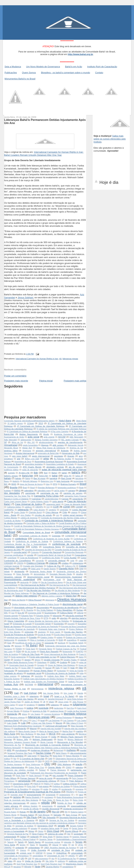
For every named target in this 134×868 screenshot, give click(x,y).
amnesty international (46, 451)
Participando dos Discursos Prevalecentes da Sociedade (54, 773)
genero (28, 660)
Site (69, 834)
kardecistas (59, 708)
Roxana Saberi (27, 815)
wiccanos (17, 867)
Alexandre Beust (11, 448)
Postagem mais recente (16, 381)
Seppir (66, 829)
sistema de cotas (55, 834)
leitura (24, 714)
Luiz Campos (68, 721)
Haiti (65, 668)
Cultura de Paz (54, 566)
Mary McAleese (27, 734)
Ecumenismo (50, 613)
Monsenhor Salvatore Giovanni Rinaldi (20, 742)
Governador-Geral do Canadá (21, 665)
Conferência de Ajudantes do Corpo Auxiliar (51, 539)
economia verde (35, 613)
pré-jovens (44, 786)
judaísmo (55, 705)
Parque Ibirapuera (58, 770)
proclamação (67, 789)
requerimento (47, 806)
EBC (6, 613)
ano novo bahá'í (20, 456)
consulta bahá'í (20, 552)
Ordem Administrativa (14, 767)
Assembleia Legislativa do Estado (60, 464)
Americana (27, 451)
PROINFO (70, 792)
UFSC (81, 845)
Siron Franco (38, 834)
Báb (36, 473)
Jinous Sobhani (25, 298)
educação (57, 616)
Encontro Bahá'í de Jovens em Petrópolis (41, 627)
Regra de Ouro (62, 800)
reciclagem (49, 797)
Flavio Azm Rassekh (49, 651)
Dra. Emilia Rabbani (45, 610)
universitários (38, 856)
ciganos (74, 512)
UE (73, 845)
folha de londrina (11, 654)
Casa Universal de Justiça (28, 504)
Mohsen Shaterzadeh (43, 739)
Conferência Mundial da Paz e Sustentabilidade (26, 544)
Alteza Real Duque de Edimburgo (51, 448)
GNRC (53, 662)
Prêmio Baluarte (80, 786)
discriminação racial (73, 604)
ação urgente (49, 437)
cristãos (65, 563)
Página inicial (46, 381)
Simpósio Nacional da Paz (18, 834)
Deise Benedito (23, 574)
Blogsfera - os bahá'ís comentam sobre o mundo (66, 73)
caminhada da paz (49, 493)
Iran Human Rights (51, 693)
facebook (61, 643)
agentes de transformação (70, 442)
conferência (21, 539)
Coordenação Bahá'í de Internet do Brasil (54, 555)
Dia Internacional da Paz (59, 585)
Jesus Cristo (63, 702)
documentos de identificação (66, 607)
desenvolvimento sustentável (20, 579)
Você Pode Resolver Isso (27, 864)
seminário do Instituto (24, 826)
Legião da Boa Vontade (77, 711)
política (57, 784)
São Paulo (32, 817)
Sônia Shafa (48, 837)
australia (11, 473)
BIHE (14, 484)
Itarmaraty (9, 699)
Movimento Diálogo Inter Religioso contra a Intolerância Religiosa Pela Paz (55, 748)
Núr (15, 759)
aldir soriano (58, 445)
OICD (47, 761)
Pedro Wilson (10, 778)
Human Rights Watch (43, 671)
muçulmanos (21, 750)
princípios (36, 789)
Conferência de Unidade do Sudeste (32, 541)
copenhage (12, 558)
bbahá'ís (16, 481)
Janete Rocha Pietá (12, 702)
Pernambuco (9, 781)
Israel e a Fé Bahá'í (64, 696)
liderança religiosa (17, 718)
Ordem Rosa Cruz (36, 767)
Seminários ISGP (45, 826)
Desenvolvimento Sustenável (68, 577)
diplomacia (50, 600)
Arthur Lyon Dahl (32, 459)
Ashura (7, 461)
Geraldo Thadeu (70, 660)
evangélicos (72, 640)
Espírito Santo (80, 635)
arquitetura (9, 459)
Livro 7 (34, 721)
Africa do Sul (17, 442)
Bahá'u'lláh (28, 476)
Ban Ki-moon (40, 478)
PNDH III (37, 784)
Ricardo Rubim (10, 812)
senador (34, 829)
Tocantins (43, 845)
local (43, 720)
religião (45, 803)
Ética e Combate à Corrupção (43, 640)
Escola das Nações (73, 632)
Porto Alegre (19, 786)
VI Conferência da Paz (67, 859)
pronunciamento (34, 795)
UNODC (72, 856)
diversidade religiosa (24, 607)
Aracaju (71, 456)
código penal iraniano (73, 515)
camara (72, 490)
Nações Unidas (44, 753)
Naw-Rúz (44, 756)
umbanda (20, 848)
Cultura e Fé (70, 566)
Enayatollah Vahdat (43, 624)
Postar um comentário (15, 376)
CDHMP (79, 507)
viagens (83, 858)
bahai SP (79, 476)
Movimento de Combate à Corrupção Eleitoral (48, 745)
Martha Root (67, 731)
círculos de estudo (43, 515)
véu (53, 859)
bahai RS (68, 476)
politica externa (70, 784)
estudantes (22, 640)
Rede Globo (47, 800)
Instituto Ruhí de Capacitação (102, 67)
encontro (71, 624)
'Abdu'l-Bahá (65, 421)
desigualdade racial (52, 580)
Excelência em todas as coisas (28, 643)
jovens (42, 705)
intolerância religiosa (61, 689)
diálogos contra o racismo (52, 596)
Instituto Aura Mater (56, 676)
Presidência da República (18, 789)
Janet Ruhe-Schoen (75, 699)
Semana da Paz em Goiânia (62, 820)
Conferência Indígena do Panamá (68, 541)
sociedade (78, 834)
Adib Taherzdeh (11, 440)
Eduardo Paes (27, 616)
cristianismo (78, 563)
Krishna (26, 711)
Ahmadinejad (11, 445)
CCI (48, 507)
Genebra (17, 660)
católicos (28, 507)
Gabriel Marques (67, 657)
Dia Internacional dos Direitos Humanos (37, 588)
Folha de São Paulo (31, 654)
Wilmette (28, 867)
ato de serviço (76, 467)
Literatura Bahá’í (12, 720)
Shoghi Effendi (72, 831)
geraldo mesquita (52, 660)
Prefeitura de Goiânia (61, 786)
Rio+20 (56, 812)
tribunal (55, 845)
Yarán (37, 867)
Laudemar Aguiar (57, 711)
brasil (83, 484)
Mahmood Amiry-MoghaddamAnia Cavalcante (23, 726)
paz (47, 775)
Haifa (57, 668)
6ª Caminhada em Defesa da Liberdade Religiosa (27, 432)
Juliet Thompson (17, 708)
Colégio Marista (11, 518)
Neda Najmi (58, 756)
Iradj (16, 693)
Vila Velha (50, 861)
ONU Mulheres (64, 764)
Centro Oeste (20, 512)
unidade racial (26, 853)
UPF (81, 856)
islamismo (34, 696)
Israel (46, 696)
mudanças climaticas (40, 750)
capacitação (78, 499)
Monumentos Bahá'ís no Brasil (20, 79)
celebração (23, 510)
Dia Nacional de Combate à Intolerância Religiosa (56, 593)
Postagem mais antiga (75, 381)
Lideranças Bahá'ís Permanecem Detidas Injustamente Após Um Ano (45, 121)
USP (30, 859)
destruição (25, 582)
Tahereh (11, 842)
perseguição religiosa (46, 781)
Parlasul (42, 770)
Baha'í (54, 473)
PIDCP (7, 784)
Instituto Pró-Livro (76, 682)
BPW (55, 484)
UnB (81, 848)
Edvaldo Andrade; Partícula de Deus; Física (22, 618)
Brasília (14, 487)
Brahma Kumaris (68, 484)
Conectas (56, 536)
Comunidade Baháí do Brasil (36, 532)
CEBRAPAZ (9, 510)
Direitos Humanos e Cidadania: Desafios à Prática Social (35, 604)
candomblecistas (51, 499)
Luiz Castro (82, 721)
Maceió (59, 723)
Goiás (73, 662)
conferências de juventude (66, 544)
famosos (18, 646)
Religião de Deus (65, 803)
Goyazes (41, 665)
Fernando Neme (45, 649)
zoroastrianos (68, 867)
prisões (55, 789)
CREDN (20, 563)
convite (30, 555)
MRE (9, 750)
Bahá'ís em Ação (73, 67)
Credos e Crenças (36, 563)
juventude (44, 708)
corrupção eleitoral (57, 560)
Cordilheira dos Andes (51, 558)
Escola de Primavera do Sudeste (19, 635)
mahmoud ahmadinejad (56, 726)
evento (83, 640)
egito (54, 618)
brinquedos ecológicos (67, 488)
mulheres (71, 750)
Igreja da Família (76, 671)
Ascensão (79, 459)
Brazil (33, 488)
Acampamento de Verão (14, 437)
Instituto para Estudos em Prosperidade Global (44, 682)
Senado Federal (77, 826)
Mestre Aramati (41, 737)
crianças (53, 563)
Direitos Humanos (72, 599)
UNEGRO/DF (10, 850)
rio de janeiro (38, 812)
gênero (37, 660)
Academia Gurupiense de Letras (68, 434)
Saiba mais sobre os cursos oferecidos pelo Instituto (110, 139)
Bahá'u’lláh (44, 476)
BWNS (17, 490)
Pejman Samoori (28, 778)
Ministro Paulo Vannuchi (72, 737)
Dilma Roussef (35, 600)
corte (72, 561)
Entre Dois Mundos (12, 632)
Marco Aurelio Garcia (27, 731)
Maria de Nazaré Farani (49, 731)
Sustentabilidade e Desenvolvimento (71, 839)
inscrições (39, 676)
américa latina (11, 451)
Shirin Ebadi (53, 831)
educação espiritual (74, 616)
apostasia (59, 456)
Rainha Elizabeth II (33, 797)
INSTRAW (29, 685)
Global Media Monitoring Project (20, 662)
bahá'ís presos (11, 476)
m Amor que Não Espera (42, 723)
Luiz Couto (12, 723)
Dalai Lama (36, 569)
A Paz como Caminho (59, 432)
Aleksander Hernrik (76, 445)
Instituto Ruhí (11, 684)
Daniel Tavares (50, 569)
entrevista (29, 632)
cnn (58, 515)
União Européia (38, 850)
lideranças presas (70, 359)
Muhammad (58, 750)
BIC (6, 484)
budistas (8, 491)
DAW (81, 569)
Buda (81, 488)
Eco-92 (21, 613)
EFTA (46, 618)
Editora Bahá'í (67, 613)
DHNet (35, 582)
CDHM (66, 507)
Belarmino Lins (47, 481)
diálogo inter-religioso (26, 596)
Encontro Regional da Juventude (21, 629)
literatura (79, 717)
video (10, 861)
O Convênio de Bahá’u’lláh (32, 759)
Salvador (57, 815)
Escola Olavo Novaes (63, 635)
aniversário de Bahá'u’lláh (48, 453)
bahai (55, 476)
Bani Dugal (66, 478)
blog (48, 484)
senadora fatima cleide (50, 829)
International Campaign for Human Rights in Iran (37, 359)
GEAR (7, 660)
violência (61, 861)
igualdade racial (34, 673)
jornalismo (31, 705)
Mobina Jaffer (22, 740)
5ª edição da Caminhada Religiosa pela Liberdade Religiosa (61, 429)
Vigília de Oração (33, 861)
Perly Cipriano (78, 778)
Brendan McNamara (46, 488)
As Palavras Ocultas (63, 459)
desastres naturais (13, 577)
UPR (6, 858)
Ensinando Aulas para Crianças (52, 629)
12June (30, 423)
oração (79, 764)
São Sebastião (49, 817)
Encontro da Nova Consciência (74, 627)
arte (19, 459)
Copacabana (80, 555)
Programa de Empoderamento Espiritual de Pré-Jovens (32, 792)
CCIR (56, 507)
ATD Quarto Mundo (32, 467)
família (7, 646)
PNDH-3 (47, 784)
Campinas (36, 499)
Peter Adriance (76, 781)
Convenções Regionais (74, 552)
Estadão (33, 637)
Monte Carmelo (47, 742)
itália (81, 696)
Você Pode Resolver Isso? (51, 864)
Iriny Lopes (68, 693)
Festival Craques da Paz (66, 649)
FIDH (18, 651)
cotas (81, 561)
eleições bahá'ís (79, 618)
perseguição (24, 781)
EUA (61, 640)
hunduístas (61, 671)
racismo (17, 797)
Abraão (46, 434)
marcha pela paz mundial (51, 729)
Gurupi (48, 668)
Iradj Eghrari (30, 693)
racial (7, 797)
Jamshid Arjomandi (56, 699)
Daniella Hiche (66, 569)
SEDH (42, 820)
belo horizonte (63, 481)
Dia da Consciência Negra (52, 582)
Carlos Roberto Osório (39, 502)
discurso (8, 608)
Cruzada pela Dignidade (33, 566)
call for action (59, 491)
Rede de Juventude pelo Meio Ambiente (21, 800)
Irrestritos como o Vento (15, 696)
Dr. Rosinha (28, 610)
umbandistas (34, 848)
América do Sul (76, 448)
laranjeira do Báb (39, 711)
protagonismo (65, 795)
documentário (43, 607)
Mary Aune (10, 734)
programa (79, 789)
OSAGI (69, 767)
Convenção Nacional (51, 552)
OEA (40, 761)
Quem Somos (29, 73)
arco (81, 456)
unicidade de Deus (61, 850)
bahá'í (64, 473)
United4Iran (61, 853)
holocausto (9, 671)
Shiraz (31, 831)
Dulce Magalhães (65, 610)
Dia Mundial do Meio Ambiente (67, 591)
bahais (8, 478)
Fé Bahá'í (32, 646)
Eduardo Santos (43, 616)
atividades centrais (55, 467)
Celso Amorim (39, 510)
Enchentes (59, 624)
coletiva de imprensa (29, 518)
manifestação (20, 728)
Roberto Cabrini (77, 812)
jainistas (41, 699)
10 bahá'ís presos (15, 423)
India (82, 673)
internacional (45, 684)
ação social (33, 437)
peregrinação (62, 778)
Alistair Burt (27, 448)
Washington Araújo (74, 864)
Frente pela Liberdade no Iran (43, 657)
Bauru (7, 481)
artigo (46, 459)
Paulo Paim (20, 776)
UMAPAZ (8, 848)
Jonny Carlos (10, 705)
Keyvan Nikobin (13, 711)
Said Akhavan (44, 815)
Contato (99, 73)
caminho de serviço (73, 493)
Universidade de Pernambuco (16, 856)
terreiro (23, 845)
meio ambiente (68, 734)
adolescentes (26, 440)
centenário (64, 510)
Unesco (23, 850)
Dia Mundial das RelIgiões (39, 590)
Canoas (65, 499)
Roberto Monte (10, 815)
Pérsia (63, 781)
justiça (30, 708)
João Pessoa (78, 702)
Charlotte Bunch (35, 512)
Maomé (33, 728)
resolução (62, 806)
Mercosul (27, 737)
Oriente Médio (55, 767)
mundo (83, 750)
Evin (9, 643)
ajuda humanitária (30, 445)
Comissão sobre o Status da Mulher (41, 523)
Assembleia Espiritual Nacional (49, 461)
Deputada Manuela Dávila (61, 574)
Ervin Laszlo (55, 632)
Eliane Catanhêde (16, 621)
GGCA (83, 660)
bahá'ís (76, 473)
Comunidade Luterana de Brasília (33, 536)
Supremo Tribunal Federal (25, 839)
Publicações (11, 73)
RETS (17, 809)
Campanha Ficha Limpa (46, 496)
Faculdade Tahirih (76, 643)
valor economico (42, 859)
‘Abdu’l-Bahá (81, 421)
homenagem (24, 671)
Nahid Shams (61, 753)
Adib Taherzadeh (76, 437)
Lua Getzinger (54, 721)
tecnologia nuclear (53, 842)
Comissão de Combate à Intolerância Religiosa (49, 521)
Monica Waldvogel (75, 740)
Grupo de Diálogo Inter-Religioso (61, 665)
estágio (60, 638)
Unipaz (49, 853)
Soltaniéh (34, 837)
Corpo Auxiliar (70, 558)
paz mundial (58, 775)
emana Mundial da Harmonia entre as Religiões (49, 621)
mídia (54, 737)
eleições (64, 618)
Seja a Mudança (13, 67)
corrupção (40, 561)
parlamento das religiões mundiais (19, 770)
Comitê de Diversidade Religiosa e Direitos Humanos (37, 529)
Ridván (23, 812)
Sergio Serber (78, 829)
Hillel (81, 668)
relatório (33, 803)
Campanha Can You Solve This (17, 496)
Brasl (25, 488)
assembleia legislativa (34, 464)
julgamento (80, 705)
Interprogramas (37, 689)
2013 (41, 423)
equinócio (42, 632)
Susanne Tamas (46, 839)
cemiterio (52, 510)
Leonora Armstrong (52, 714)
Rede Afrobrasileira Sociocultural (70, 797)
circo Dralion (26, 515)
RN (66, 812)
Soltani (23, 837)
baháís (18, 478)
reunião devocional (51, 809)
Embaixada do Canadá (22, 624)
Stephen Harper (63, 837)
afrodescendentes (46, 442)
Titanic (32, 845)
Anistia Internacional (25, 453)
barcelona (79, 478)
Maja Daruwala (77, 726)
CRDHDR (9, 563)
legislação (12, 714)
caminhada (30, 493)
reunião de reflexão (31, 809)
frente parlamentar (18, 657)
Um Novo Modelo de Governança (43, 67)
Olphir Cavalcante (60, 761)
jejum (51, 702)
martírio (80, 731)
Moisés (60, 740)
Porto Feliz (31, 786)
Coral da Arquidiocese (29, 558)
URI (22, 858)
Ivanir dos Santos (25, 699)
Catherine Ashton (14, 507)
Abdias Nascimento (29, 434)
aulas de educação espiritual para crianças (64, 470)
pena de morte (46, 778)
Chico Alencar (52, 512)
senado (61, 826)
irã (60, 359)
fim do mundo (31, 652)
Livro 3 (26, 721)
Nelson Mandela (73, 756)
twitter (65, 845)
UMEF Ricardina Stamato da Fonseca (60, 848)
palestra (79, 767)
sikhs (84, 831)
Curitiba (24, 569)
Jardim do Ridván (32, 702)
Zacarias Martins (52, 867)
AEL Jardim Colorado (70, 440)
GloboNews (42, 662)
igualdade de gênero (14, 673)
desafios (80, 574)
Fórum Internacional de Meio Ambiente (60, 654)
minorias (8, 739)
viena (19, 861)
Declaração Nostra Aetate (41, 572)
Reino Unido (78, 800)
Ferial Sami (30, 649)
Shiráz (41, 831)
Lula (23, 723)
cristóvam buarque (12, 566)
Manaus (7, 729)
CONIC (35, 547)
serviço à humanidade (14, 831)
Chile (65, 512)
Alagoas (45, 445)
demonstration (39, 574)
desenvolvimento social (38, 577)
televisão (68, 842)
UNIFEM (39, 853)
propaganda (51, 795)
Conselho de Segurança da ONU (38, 550)
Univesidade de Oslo (56, 856)
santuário (19, 817)
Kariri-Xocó (82, 708)
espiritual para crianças (16, 638)
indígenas (25, 676)
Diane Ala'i (71, 596)
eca (13, 613)
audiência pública (11, 470)
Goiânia (63, 662)
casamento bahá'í (54, 504)
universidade (77, 853)
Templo (79, 842)
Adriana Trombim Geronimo (46, 440)
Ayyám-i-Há (24, 473)
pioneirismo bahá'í (21, 784)
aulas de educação (30, 470)
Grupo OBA (26, 668)
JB (44, 702)
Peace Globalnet (75, 775)
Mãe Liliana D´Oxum (75, 723)
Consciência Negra (52, 547)
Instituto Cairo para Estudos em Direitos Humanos (44, 679)
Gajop (81, 657)
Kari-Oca (70, 708)
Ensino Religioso (76, 629)
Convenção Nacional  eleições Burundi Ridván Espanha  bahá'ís (29, 421)
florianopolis (67, 652)
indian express (10, 676)
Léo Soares (35, 714)
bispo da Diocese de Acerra (31, 484)
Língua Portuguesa (64, 718)
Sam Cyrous (71, 815)
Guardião (38, 668)
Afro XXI (31, 442)
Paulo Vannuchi (35, 776)
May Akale (41, 734)
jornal (21, 705)
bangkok (53, 478)
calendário (29, 490)
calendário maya (44, 491)
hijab (73, 668)
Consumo (35, 552)
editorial (80, 613)
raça (81, 795)
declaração (19, 571)
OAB (50, 759)
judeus (66, 705)
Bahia (28, 478)
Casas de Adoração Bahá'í (75, 504)
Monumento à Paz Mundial (70, 742)
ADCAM (62, 437)
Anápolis (65, 451)
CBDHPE (39, 507)
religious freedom (30, 806)
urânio (15, 859)
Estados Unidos (47, 638)
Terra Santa (10, 845)
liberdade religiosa (75, 714)
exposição (49, 643)
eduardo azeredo (11, 616)
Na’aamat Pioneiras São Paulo (20, 753)
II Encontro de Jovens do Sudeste (60, 673)
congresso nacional (14, 547)
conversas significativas (14, 555)
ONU (47, 764)
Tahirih (21, 842)
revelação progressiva (73, 809)
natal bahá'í (32, 756)
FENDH (19, 649)
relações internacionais (15, 803)
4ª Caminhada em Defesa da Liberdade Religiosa (41, 426)
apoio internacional (41, 456)
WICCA (7, 867)
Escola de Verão (44, 635)
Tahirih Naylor (34, 842)
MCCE (52, 734)
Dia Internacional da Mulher (33, 585)
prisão (46, 789)
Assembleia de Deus (23, 462)
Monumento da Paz (13, 745)
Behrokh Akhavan (30, 481)
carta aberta (58, 501)
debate (7, 572)
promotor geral (17, 795)
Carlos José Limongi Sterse (16, 502)
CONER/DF (70, 536)
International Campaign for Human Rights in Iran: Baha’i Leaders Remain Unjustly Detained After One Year (44, 154)
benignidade (78, 481)
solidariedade (10, 837)
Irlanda (80, 693)
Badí (46, 473)
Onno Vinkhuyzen (33, 764)
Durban (80, 610)
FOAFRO (80, 652)
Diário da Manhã (18, 600)
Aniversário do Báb (71, 453)
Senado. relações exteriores (16, 829)
